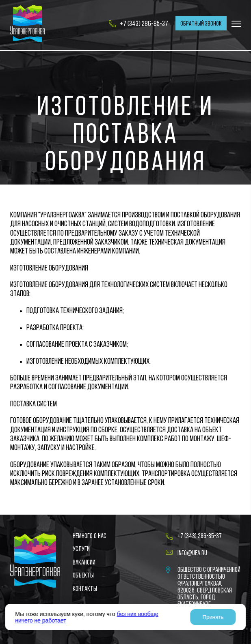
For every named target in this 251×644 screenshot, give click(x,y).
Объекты (83, 576)
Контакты (85, 589)
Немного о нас (90, 536)
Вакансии (84, 563)
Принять (213, 617)
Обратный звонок (201, 24)
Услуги (81, 549)
